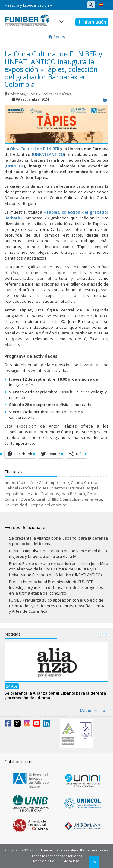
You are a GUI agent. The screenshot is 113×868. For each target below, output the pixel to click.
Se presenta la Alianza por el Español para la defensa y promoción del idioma (55, 695)
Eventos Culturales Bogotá (74, 488)
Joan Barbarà (73, 494)
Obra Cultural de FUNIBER (35, 149)
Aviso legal (72, 861)
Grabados (50, 494)
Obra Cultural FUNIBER (41, 499)
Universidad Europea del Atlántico (36, 505)
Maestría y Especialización (28, 5)
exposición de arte (22, 494)
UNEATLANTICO (49, 154)
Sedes (57, 37)
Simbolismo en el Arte (82, 499)
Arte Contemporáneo (50, 482)
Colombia (17, 94)
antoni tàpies (17, 482)
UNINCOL (15, 166)
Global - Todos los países (49, 94)
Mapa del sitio (44, 861)
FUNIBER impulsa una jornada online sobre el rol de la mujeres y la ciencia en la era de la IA (58, 554)
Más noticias (93, 711)
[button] (103, 5)
